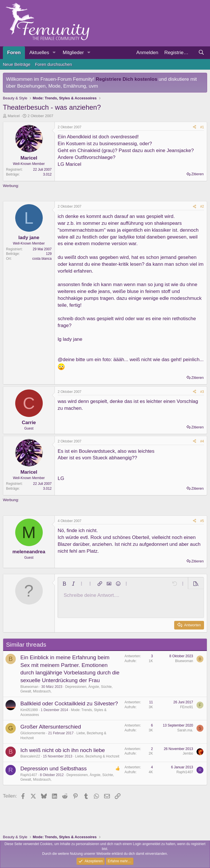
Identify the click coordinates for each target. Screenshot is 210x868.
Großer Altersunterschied (51, 727)
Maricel (14, 116)
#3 (202, 392)
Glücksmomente (33, 733)
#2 (202, 206)
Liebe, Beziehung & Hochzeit (97, 756)
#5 (202, 521)
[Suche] (201, 53)
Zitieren (198, 174)
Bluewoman (29, 687)
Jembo (188, 753)
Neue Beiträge (17, 64)
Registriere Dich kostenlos (127, 79)
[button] (54, 53)
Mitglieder (73, 53)
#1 (202, 127)
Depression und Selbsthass (54, 768)
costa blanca (42, 259)
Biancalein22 (30, 756)
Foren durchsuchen (54, 64)
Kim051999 (29, 710)
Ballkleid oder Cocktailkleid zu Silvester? (69, 703)
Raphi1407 (29, 775)
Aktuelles (39, 53)
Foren (14, 53)
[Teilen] (195, 127)
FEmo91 (187, 707)
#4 (202, 441)
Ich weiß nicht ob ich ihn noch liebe (63, 750)
